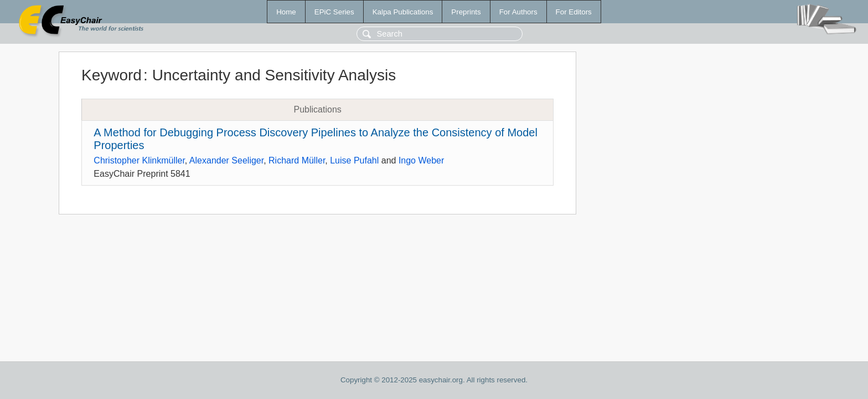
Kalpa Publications (403, 12)
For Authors (518, 12)
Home (286, 12)
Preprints (466, 12)
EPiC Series (334, 12)
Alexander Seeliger (226, 160)
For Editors (574, 12)
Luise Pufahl (354, 160)
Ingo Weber (421, 160)
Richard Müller (297, 160)
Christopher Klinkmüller (139, 160)
